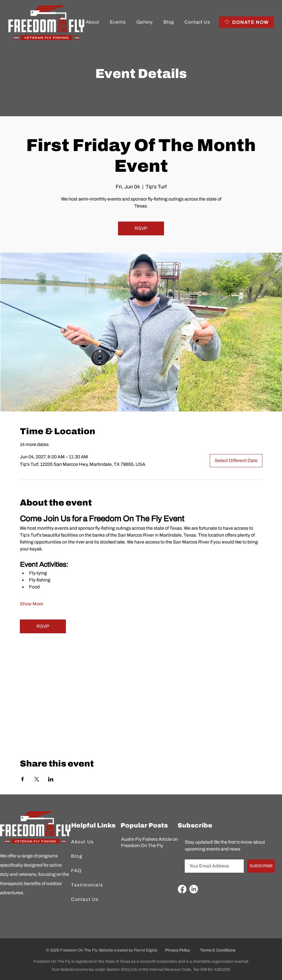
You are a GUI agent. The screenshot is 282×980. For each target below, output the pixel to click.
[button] (92, 22)
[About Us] (89, 842)
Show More (32, 604)
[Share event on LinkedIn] (51, 779)
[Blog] (89, 856)
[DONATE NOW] (246, 22)
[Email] (213, 866)
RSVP (141, 228)
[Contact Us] (89, 899)
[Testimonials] (89, 885)
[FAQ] (89, 871)
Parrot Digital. (146, 950)
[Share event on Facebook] (23, 779)
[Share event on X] (37, 779)
